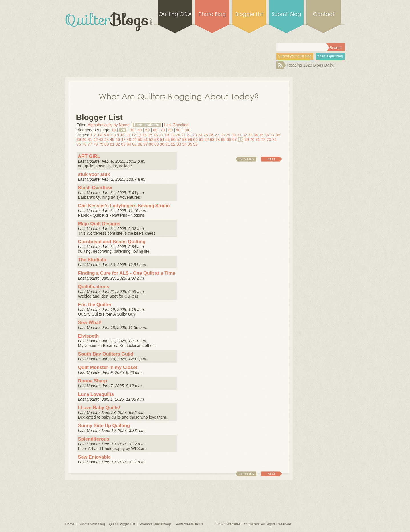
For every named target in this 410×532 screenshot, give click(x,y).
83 (123, 144)
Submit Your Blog (92, 524)
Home (70, 524)
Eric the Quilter (95, 304)
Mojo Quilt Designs (99, 224)
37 (272, 135)
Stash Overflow (95, 188)
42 (96, 140)
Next (271, 159)
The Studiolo (92, 260)
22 (189, 135)
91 (168, 144)
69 (247, 140)
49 (134, 140)
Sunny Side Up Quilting (104, 425)
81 (112, 144)
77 (90, 144)
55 (168, 140)
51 (146, 140)
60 (155, 130)
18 (167, 135)
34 (256, 135)
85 (134, 144)
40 (140, 130)
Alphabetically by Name (108, 125)
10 (114, 130)
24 (200, 135)
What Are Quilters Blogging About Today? (179, 96)
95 (190, 144)
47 (123, 140)
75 (79, 144)
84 (129, 144)
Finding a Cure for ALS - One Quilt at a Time (127, 273)
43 (101, 140)
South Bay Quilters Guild (106, 354)
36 (267, 135)
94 (184, 144)
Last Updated (147, 125)
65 (223, 140)
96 (195, 144)
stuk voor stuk (94, 174)
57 (179, 140)
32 (245, 135)
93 (179, 144)
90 (178, 130)
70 (163, 130)
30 (132, 130)
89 (157, 144)
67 (235, 140)
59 (190, 140)
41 (90, 140)
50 (148, 130)
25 (206, 135)
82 (118, 144)
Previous (246, 159)
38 (278, 135)
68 (241, 140)
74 (274, 140)
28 (223, 135)
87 (146, 144)
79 (101, 144)
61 (201, 140)
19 (172, 135)
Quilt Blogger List (122, 524)
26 (211, 135)
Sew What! (90, 322)
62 (207, 140)
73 (269, 140)
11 (128, 135)
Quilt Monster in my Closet (108, 367)
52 (151, 140)
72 (263, 140)
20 (123, 130)
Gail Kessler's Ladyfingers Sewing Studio (124, 206)
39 (79, 140)
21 (183, 135)
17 (161, 135)
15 (150, 135)
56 (173, 140)
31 (239, 135)
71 (258, 140)
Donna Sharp (93, 381)
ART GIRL (89, 156)
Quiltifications (94, 286)
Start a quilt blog (331, 56)
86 (140, 144)
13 (139, 135)
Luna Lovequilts (96, 394)
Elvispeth (89, 336)
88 (151, 144)
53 (157, 140)
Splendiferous (94, 439)
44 (107, 140)
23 (195, 135)
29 (228, 135)
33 (250, 135)
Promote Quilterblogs (156, 524)
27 (217, 135)
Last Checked (176, 125)
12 (134, 135)
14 (145, 135)
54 (162, 140)
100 (187, 130)
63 (212, 140)
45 (112, 140)
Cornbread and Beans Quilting (112, 242)
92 (173, 144)
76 (84, 144)
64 (218, 140)
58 (184, 140)
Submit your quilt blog (295, 56)
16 (156, 135)
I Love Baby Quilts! (99, 407)
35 (261, 135)
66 (229, 140)
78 (96, 144)
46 (118, 140)
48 (129, 140)
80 (171, 130)
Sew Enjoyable (95, 457)
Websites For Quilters (243, 524)
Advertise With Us (190, 524)
